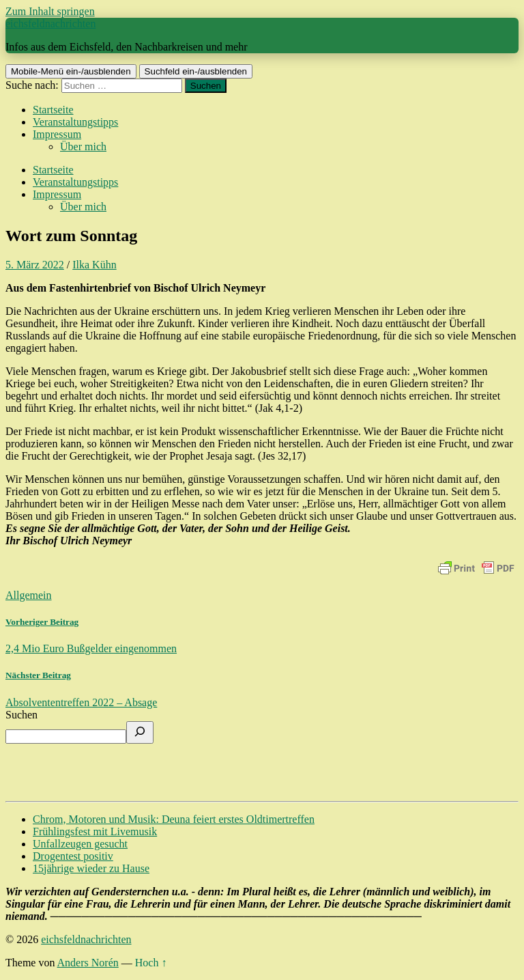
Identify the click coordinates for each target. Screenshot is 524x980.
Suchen (21, 715)
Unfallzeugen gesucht (80, 844)
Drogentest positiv (73, 856)
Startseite (53, 110)
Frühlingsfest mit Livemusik (95, 831)
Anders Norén (88, 963)
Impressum (57, 134)
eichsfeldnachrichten (50, 24)
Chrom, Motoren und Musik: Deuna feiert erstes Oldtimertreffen (174, 819)
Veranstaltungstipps (75, 122)
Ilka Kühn (94, 265)
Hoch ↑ (151, 963)
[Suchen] (140, 732)
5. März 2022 (35, 265)
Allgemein (29, 595)
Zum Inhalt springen (50, 11)
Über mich (83, 146)
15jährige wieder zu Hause (91, 868)
